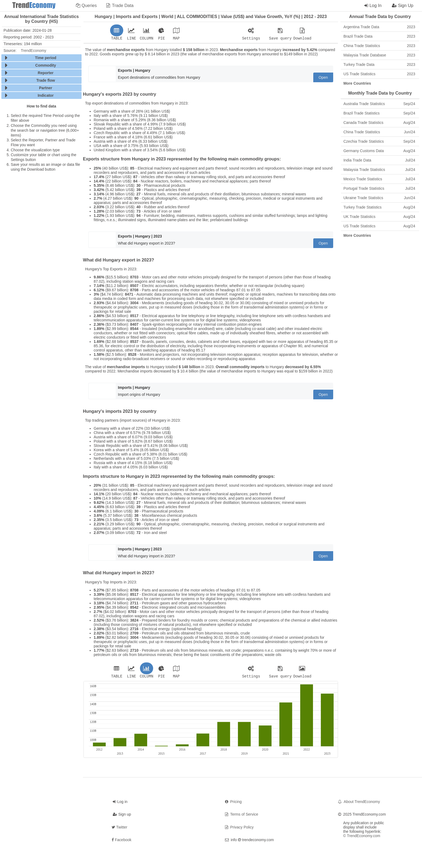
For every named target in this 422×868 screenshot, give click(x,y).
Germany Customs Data (379, 151)
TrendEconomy (33, 51)
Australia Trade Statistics (379, 104)
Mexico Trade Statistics (379, 179)
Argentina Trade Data (379, 27)
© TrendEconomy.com (362, 837)
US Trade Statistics (379, 74)
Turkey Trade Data (379, 64)
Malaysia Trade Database (379, 55)
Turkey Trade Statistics (379, 207)
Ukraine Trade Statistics (379, 198)
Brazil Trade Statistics (379, 113)
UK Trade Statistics (379, 217)
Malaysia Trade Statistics (379, 170)
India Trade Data (379, 160)
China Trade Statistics (379, 46)
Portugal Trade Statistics (379, 188)
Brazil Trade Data (379, 36)
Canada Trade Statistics (379, 123)
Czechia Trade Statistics (379, 141)
